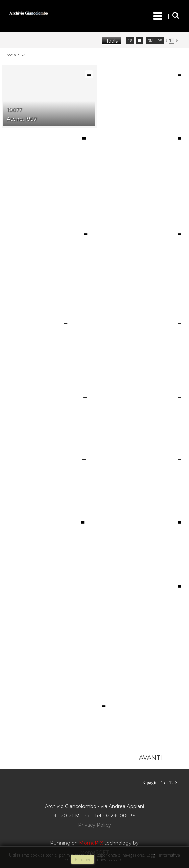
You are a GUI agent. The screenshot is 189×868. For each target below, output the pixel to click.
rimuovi (82, 859)
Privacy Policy (94, 825)
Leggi (151, 855)
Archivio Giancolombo (46, 13)
